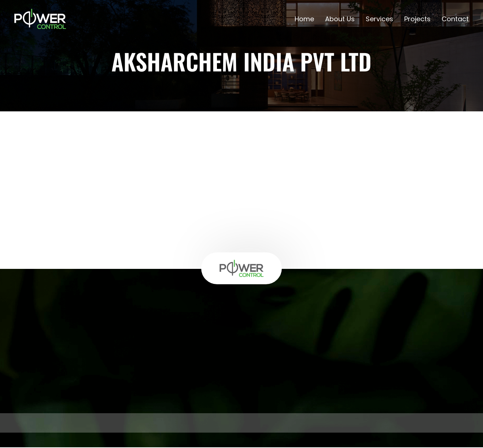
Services (379, 19)
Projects (417, 19)
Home (304, 19)
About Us (340, 19)
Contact (455, 19)
